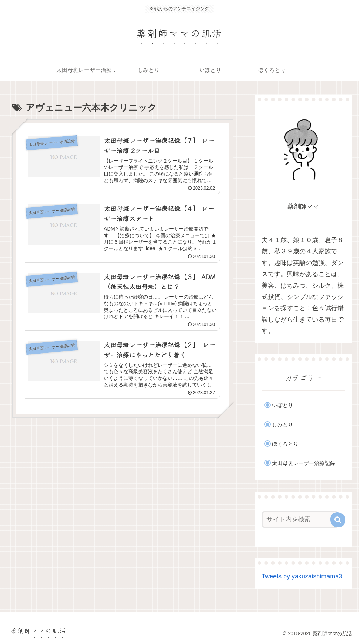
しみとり (283, 424)
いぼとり (283, 405)
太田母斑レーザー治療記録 (304, 463)
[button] (338, 520)
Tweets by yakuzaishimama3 (302, 576)
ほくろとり (285, 444)
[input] (300, 519)
